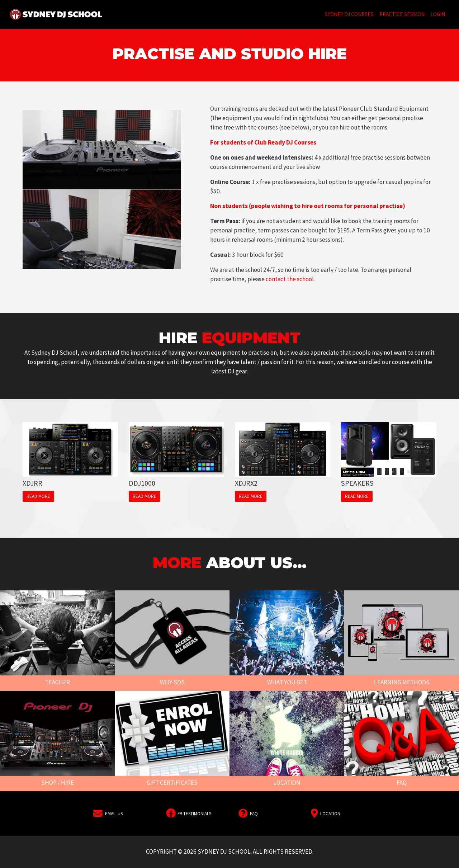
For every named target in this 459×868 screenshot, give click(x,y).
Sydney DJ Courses (351, 14)
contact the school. (290, 279)
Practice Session (402, 14)
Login (438, 14)
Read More (38, 496)
